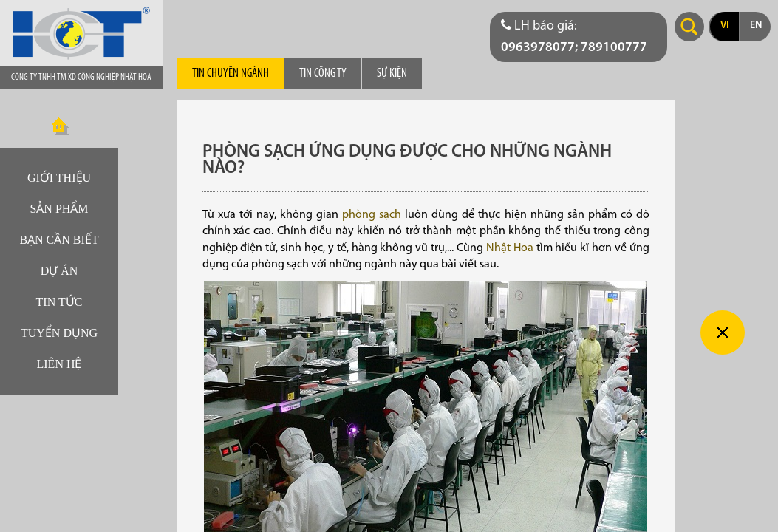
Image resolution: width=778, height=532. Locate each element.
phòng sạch (372, 215)
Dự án (59, 271)
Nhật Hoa (510, 248)
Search (689, 27)
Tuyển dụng (59, 333)
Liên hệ (59, 364)
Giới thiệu (59, 178)
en (756, 25)
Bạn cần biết (59, 240)
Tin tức (59, 302)
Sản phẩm (59, 209)
